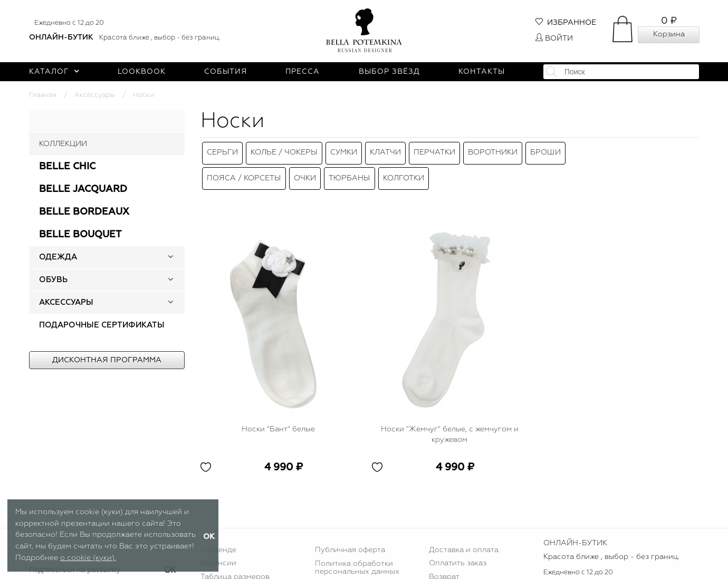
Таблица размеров (235, 567)
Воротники (493, 150)
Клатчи (385, 150)
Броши (545, 150)
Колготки (404, 170)
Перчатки (434, 150)
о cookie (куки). (88, 558)
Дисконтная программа (107, 360)
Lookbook (142, 72)
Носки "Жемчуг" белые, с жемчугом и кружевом (450, 424)
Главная (43, 95)
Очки (305, 170)
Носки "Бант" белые (278, 419)
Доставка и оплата (464, 539)
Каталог (54, 72)
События (226, 72)
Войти (554, 38)
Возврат (444, 567)
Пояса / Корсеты (244, 170)
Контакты (482, 72)
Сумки (344, 150)
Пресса (303, 72)
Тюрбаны (349, 170)
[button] (170, 257)
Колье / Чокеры (284, 150)
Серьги (222, 150)
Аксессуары (95, 95)
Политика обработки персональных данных (357, 557)
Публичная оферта (350, 539)
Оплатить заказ (458, 553)
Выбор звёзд (389, 72)
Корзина (669, 34)
